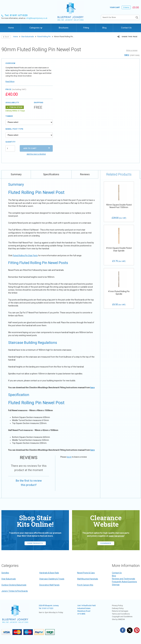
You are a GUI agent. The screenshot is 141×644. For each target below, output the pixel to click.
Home (11, 28)
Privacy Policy (117, 605)
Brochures (64, 28)
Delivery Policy (118, 608)
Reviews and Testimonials (124, 579)
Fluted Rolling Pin (44, 37)
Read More (10, 81)
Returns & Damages (120, 611)
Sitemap (116, 585)
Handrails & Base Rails (49, 573)
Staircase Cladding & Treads (52, 579)
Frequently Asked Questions (124, 582)
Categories (36, 28)
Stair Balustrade (28, 37)
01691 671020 (48, 608)
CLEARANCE (106, 543)
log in (69, 457)
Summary (16, 174)
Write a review (132, 50)
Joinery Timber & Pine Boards (15, 591)
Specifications (51, 174)
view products (35, 543)
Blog (104, 28)
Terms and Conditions (121, 614)
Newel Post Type (14, 129)
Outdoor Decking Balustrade (14, 585)
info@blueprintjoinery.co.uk (37, 18)
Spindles (5, 573)
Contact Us (126, 28)
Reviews (85, 174)
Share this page (127, 37)
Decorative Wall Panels (49, 585)
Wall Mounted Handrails (88, 579)
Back (6, 37)
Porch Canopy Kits (85, 585)
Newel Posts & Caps (86, 573)
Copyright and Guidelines (122, 617)
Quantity (10, 142)
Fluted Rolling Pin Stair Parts (25, 256)
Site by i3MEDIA (118, 619)
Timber (9, 116)
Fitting (86, 28)
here (92, 388)
